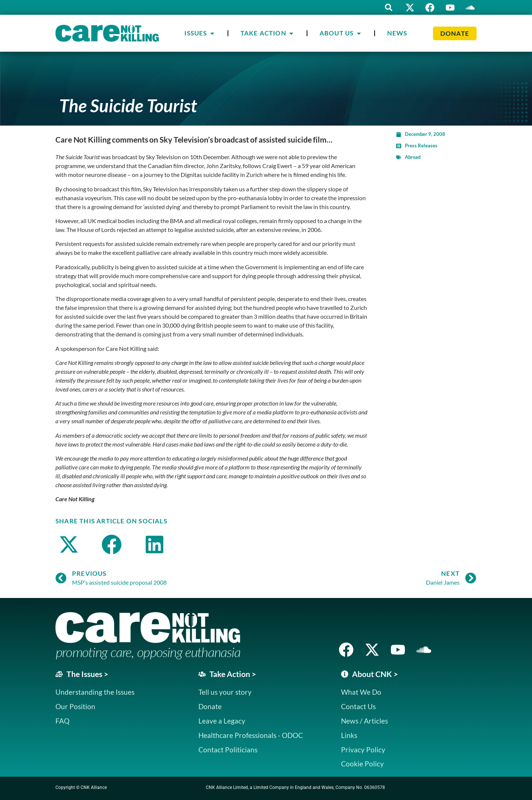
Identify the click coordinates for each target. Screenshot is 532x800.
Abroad (413, 157)
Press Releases (421, 146)
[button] (388, 7)
